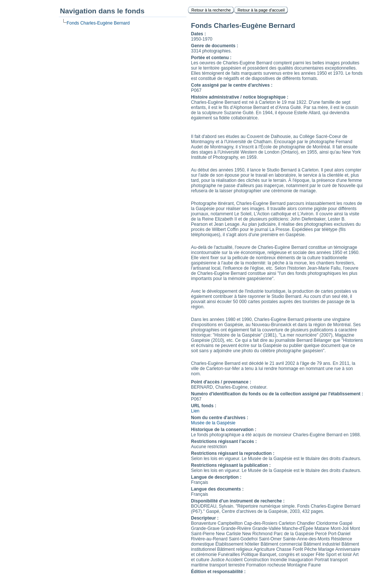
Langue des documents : (217, 489)
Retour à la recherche (211, 10)
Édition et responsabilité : (218, 572)
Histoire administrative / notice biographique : (240, 97)
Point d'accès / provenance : (221, 382)
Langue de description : (216, 477)
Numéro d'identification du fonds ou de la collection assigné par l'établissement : (277, 394)
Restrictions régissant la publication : (231, 465)
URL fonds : (204, 406)
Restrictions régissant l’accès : (224, 441)
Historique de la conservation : (224, 430)
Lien (195, 411)
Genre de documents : (215, 46)
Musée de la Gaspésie (213, 423)
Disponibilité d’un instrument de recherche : (238, 501)
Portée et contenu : (211, 58)
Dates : (198, 34)
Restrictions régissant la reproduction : (233, 453)
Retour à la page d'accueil (261, 10)
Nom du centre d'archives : (220, 418)
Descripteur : (205, 518)
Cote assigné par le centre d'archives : (232, 85)
